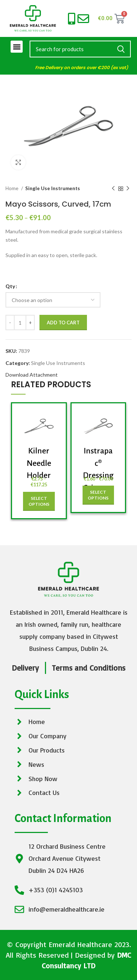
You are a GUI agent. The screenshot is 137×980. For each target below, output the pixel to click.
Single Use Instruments (53, 188)
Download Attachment (32, 375)
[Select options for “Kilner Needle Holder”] (39, 501)
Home (12, 188)
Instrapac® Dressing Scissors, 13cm (98, 475)
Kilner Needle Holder (39, 463)
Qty (10, 286)
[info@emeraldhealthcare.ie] (83, 19)
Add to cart (63, 323)
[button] (17, 47)
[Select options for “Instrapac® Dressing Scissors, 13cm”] (98, 495)
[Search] (80, 49)
